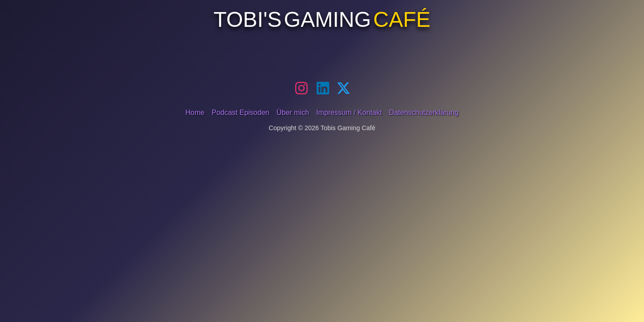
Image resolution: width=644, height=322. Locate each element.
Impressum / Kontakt (349, 112)
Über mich (293, 112)
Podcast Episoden (240, 112)
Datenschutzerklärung (424, 112)
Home (195, 112)
